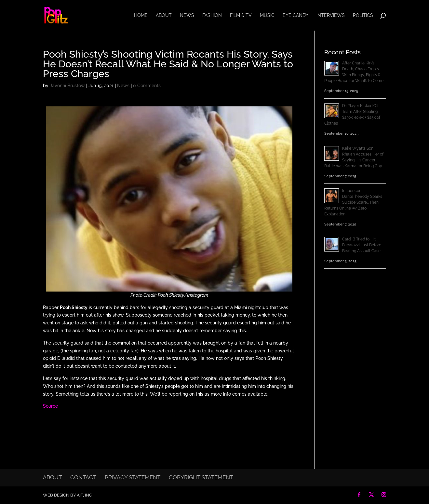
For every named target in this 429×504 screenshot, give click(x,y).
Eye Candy (295, 15)
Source (50, 406)
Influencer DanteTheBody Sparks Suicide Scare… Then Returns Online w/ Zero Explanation (353, 202)
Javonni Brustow (67, 86)
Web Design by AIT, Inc (67, 495)
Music (267, 15)
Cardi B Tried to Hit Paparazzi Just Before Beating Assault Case (362, 245)
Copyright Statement (201, 477)
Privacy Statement (133, 477)
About (164, 15)
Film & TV (241, 15)
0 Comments (147, 86)
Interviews (331, 15)
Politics (363, 15)
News (187, 15)
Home (141, 15)
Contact (83, 477)
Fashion (212, 15)
